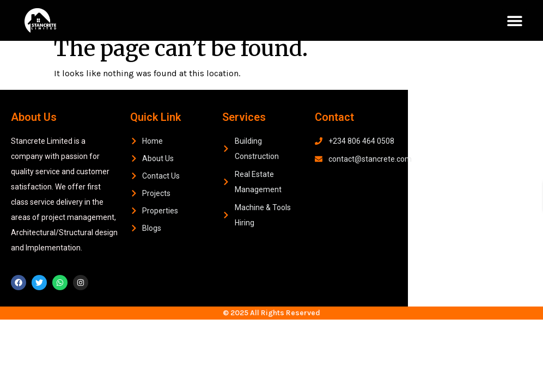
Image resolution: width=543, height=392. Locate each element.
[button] (514, 20)
